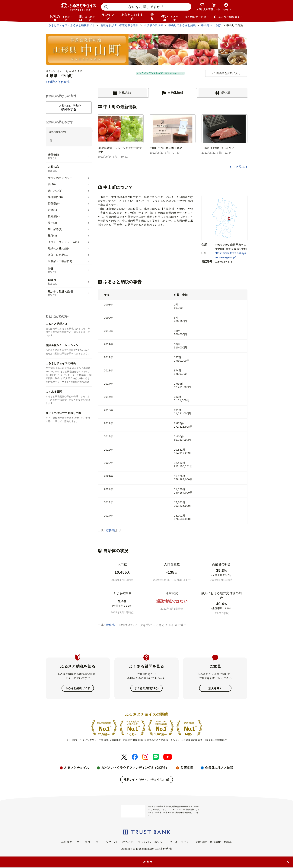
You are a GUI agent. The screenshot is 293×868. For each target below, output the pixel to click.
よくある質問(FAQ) (146, 688)
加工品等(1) (55, 229)
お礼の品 (61, 18)
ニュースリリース (88, 842)
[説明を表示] (72, 292)
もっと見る (237, 167)
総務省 (110, 530)
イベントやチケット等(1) (63, 242)
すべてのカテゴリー (60, 178)
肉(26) (52, 184)
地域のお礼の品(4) (59, 248)
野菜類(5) (54, 204)
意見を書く (215, 688)
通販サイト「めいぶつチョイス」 (146, 779)
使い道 (171, 18)
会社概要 (67, 842)
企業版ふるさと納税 (219, 768)
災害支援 (187, 768)
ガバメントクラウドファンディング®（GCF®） (135, 768)
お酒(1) (53, 210)
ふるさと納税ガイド (78, 688)
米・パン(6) (55, 191)
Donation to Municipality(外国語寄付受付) (146, 849)
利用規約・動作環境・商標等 (214, 842)
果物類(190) (55, 197)
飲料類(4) (54, 216)
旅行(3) (53, 236)
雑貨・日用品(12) (59, 255)
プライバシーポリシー (151, 842)
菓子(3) (53, 223)
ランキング (108, 17)
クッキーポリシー (181, 842)
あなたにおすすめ (132, 17)
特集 (152, 17)
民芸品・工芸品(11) (60, 261)
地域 (87, 18)
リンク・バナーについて (118, 842)
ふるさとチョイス (77, 768)
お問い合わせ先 (59, 82)
